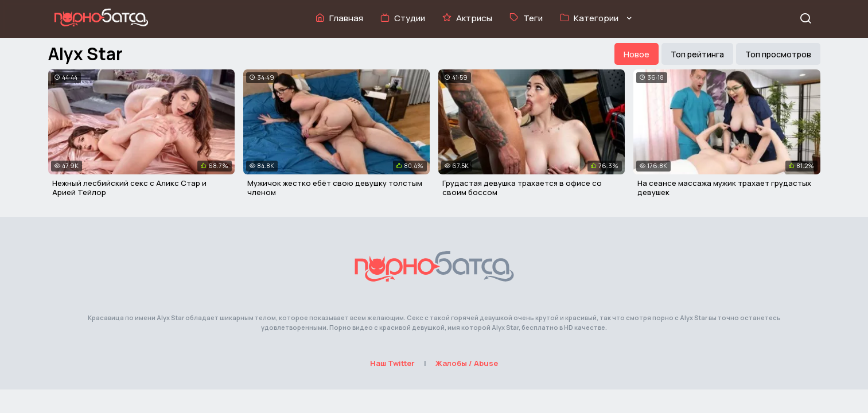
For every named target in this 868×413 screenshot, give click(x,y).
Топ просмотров (778, 54)
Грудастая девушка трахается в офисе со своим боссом (522, 188)
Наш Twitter (392, 363)
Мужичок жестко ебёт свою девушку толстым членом (335, 188)
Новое (637, 54)
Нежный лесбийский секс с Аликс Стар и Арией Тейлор (129, 188)
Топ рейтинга (697, 54)
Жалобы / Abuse (467, 363)
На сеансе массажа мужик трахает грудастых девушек (724, 188)
